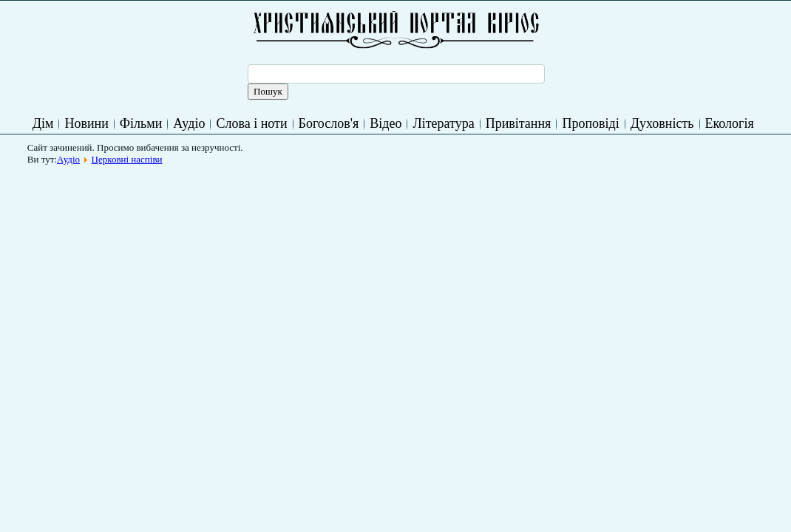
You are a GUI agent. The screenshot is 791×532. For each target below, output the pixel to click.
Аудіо (189, 123)
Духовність (662, 123)
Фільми (141, 123)
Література (443, 123)
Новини (86, 123)
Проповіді (590, 123)
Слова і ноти (251, 123)
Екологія (730, 123)
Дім (43, 123)
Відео (386, 123)
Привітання (519, 123)
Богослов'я (329, 123)
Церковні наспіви (127, 159)
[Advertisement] (302, 205)
